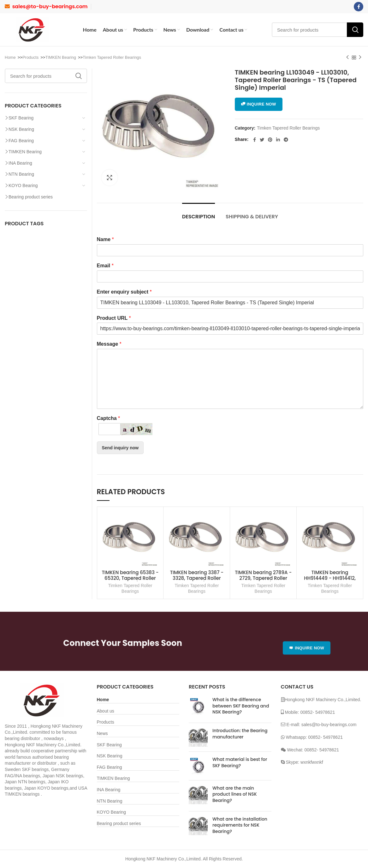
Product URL (114, 318)
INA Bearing (20, 163)
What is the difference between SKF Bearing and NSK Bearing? (241, 706)
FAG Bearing (21, 141)
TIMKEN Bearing (61, 57)
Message (109, 344)
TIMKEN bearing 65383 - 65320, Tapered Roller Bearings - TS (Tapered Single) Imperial (130, 581)
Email (105, 266)
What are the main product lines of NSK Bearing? (235, 794)
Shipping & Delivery (252, 217)
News (102, 733)
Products (30, 57)
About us (106, 711)
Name (105, 239)
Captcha (109, 418)
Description (199, 217)
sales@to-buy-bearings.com (50, 6)
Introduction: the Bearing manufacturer (240, 734)
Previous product (347, 58)
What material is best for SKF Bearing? (240, 762)
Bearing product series (31, 197)
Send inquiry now (120, 448)
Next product (360, 58)
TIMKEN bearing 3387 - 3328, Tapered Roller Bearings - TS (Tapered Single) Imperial (197, 581)
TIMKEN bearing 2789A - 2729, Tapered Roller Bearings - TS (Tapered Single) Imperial (263, 581)
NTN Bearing (21, 174)
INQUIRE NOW (259, 104)
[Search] (318, 30)
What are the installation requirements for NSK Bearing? (240, 825)
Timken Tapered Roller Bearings (112, 57)
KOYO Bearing (23, 185)
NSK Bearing (21, 129)
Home (10, 57)
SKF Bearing (21, 118)
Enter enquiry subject (124, 292)
